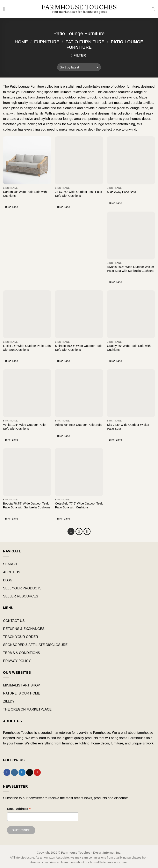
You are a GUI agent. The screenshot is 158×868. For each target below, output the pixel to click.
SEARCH (10, 564)
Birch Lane (12, 207)
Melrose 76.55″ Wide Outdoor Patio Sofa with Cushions (79, 348)
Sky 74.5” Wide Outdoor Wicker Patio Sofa (128, 427)
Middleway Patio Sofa (121, 192)
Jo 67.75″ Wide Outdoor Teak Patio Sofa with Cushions (78, 194)
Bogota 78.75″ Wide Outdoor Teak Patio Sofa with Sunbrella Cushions (27, 505)
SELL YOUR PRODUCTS (22, 588)
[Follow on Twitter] (22, 772)
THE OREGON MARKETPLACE (27, 709)
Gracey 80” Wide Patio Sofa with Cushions (129, 348)
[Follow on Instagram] (14, 772)
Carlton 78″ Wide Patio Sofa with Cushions (25, 194)
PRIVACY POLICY (17, 661)
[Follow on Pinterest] (37, 772)
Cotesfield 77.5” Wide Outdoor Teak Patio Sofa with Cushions (79, 505)
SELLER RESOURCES (21, 596)
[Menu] (6, 9)
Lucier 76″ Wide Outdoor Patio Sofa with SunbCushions (27, 348)
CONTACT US (14, 621)
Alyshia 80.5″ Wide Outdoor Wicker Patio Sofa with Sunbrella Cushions (131, 269)
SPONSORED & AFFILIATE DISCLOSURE (35, 645)
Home (21, 42)
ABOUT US (12, 572)
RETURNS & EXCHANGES (24, 629)
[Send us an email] (30, 772)
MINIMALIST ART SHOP (22, 685)
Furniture (47, 42)
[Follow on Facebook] (7, 772)
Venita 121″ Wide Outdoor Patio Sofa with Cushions (24, 427)
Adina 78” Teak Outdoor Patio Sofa (78, 425)
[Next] (87, 531)
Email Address (19, 810)
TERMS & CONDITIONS (21, 653)
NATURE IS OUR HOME (22, 693)
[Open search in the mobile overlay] (153, 9)
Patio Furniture (85, 42)
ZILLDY (9, 701)
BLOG (8, 580)
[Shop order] (79, 67)
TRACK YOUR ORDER (21, 637)
